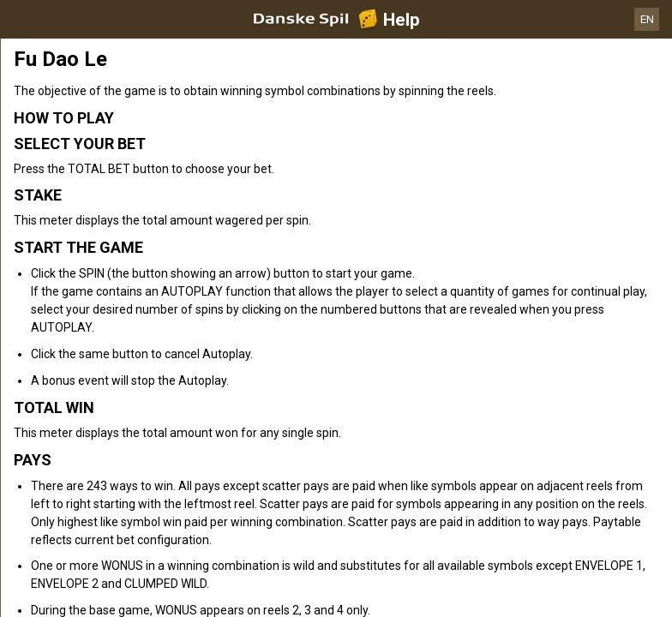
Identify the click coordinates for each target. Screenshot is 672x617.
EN (647, 19)
